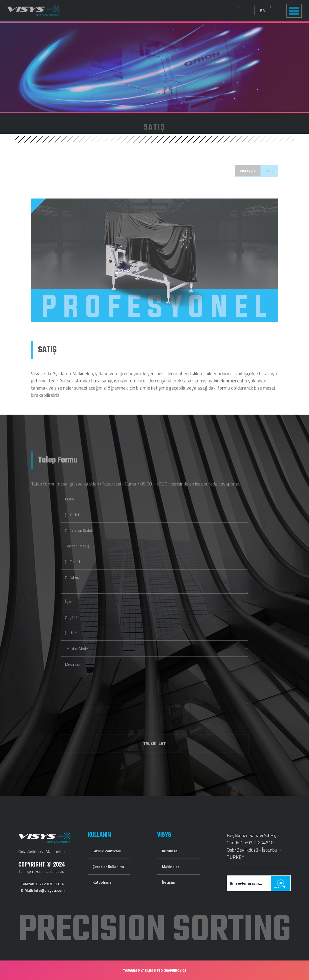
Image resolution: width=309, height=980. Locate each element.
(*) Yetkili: (72, 524)
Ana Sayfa (248, 170)
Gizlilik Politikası (107, 851)
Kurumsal (170, 851)
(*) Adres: (72, 587)
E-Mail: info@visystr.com (43, 890)
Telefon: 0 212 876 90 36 (42, 884)
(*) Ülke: (71, 642)
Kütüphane (102, 882)
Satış (269, 170)
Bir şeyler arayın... (246, 883)
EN (272, 10)
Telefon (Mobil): (77, 556)
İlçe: (68, 611)
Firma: (70, 509)
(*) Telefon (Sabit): (80, 540)
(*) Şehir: (72, 627)
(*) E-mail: (73, 571)
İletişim (169, 882)
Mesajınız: (73, 674)
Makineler (171, 867)
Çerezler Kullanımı (108, 867)
